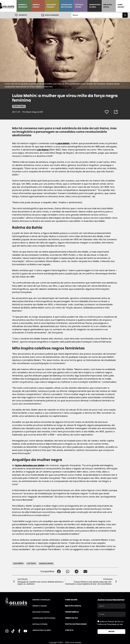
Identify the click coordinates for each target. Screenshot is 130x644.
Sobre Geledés (121, 6)
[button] (59, 571)
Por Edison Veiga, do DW (33, 112)
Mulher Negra (19, 106)
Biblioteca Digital (108, 6)
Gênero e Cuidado (36, 6)
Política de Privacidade (76, 624)
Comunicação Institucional (67, 6)
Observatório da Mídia (95, 6)
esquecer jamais (46, 563)
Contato (69, 630)
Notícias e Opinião (79, 6)
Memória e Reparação (23, 6)
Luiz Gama (43, 150)
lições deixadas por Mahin (30, 465)
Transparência (72, 612)
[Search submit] (125, 15)
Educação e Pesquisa (51, 6)
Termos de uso (71, 618)
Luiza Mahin (63, 143)
